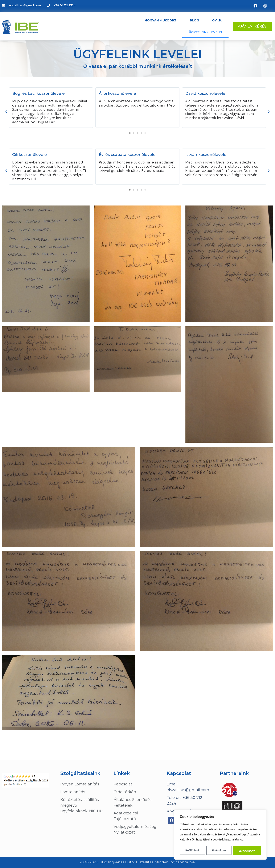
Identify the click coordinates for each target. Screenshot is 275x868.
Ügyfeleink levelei (205, 32)
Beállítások (192, 851)
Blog (194, 20)
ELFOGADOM (247, 851)
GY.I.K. (217, 20)
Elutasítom (219, 851)
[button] (130, 133)
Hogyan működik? (161, 20)
